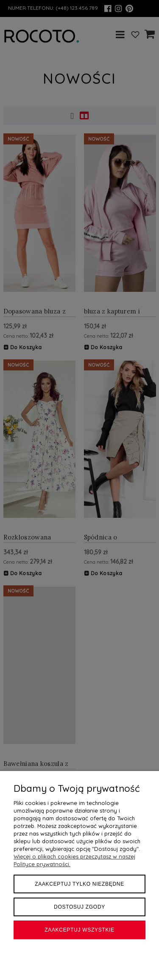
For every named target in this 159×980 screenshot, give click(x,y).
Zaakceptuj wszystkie (79, 930)
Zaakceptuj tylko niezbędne (79, 884)
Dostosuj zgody (79, 907)
